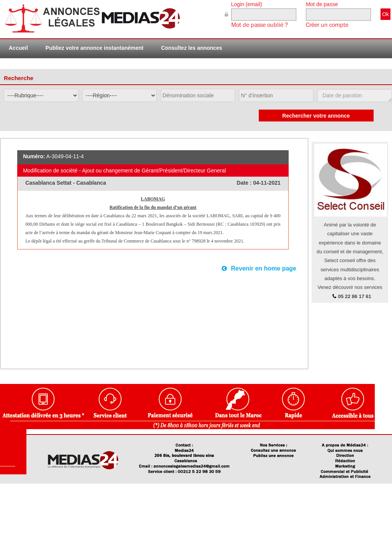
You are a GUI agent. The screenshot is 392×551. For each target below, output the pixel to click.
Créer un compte (327, 25)
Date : (245, 183)
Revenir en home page (259, 268)
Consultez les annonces (192, 48)
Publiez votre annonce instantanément (95, 48)
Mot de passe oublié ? (260, 25)
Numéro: (34, 156)
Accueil (18, 48)
